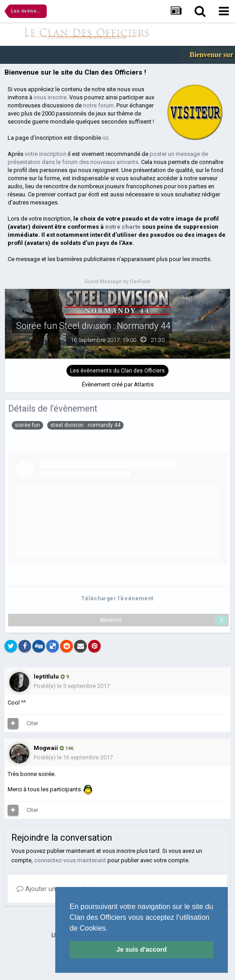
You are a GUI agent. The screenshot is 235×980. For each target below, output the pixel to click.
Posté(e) (72, 686)
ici (105, 138)
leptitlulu (46, 676)
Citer (32, 723)
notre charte (123, 227)
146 (67, 748)
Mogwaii (46, 748)
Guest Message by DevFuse (117, 282)
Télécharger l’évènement (117, 599)
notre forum (98, 105)
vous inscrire (50, 97)
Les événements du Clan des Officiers (117, 371)
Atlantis (144, 384)
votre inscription (46, 154)
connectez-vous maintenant (70, 860)
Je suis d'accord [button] (142, 949)
